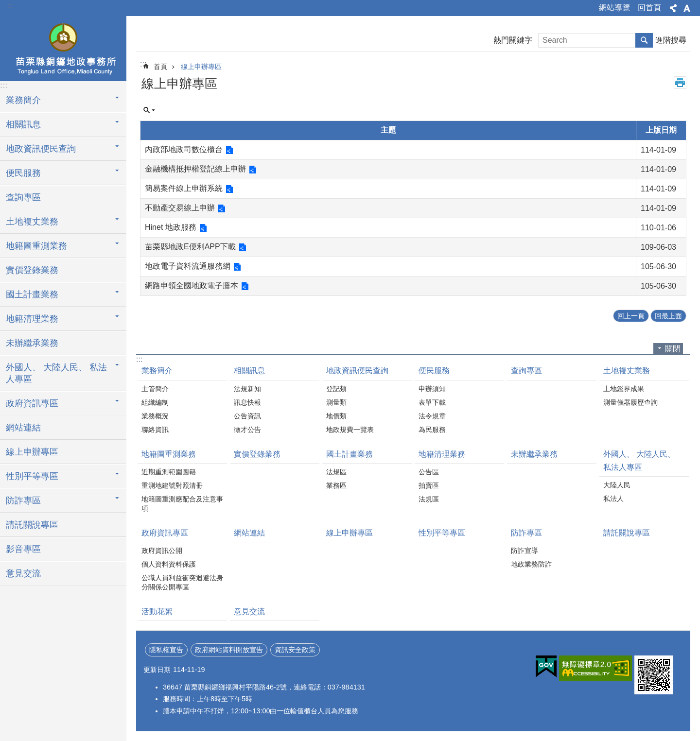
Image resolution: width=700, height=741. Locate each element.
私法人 (613, 499)
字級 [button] (687, 8)
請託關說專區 (32, 525)
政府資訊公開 (162, 551)
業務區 (336, 485)
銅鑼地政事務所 (63, 47)
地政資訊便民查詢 (41, 149)
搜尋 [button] (644, 40)
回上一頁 (631, 316)
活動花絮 (157, 612)
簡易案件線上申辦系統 (184, 188)
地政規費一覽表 (350, 430)
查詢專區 (23, 197)
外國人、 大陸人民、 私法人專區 (56, 373)
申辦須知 (432, 389)
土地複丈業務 (32, 222)
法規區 (336, 472)
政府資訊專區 (32, 403)
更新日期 (157, 670)
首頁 (160, 67)
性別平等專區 (32, 476)
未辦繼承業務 (32, 343)
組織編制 (155, 402)
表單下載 (432, 402)
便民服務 (23, 173)
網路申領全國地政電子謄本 (192, 285)
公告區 (429, 472)
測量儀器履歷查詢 (630, 402)
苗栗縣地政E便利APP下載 (190, 247)
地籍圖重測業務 (36, 246)
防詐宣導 (525, 551)
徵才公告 (247, 430)
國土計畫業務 (32, 294)
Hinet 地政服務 (171, 227)
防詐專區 (23, 500)
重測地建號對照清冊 (172, 485)
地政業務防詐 (531, 564)
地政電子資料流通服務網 (188, 266)
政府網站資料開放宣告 (229, 650)
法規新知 (247, 389)
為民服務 (432, 430)
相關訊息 (23, 124)
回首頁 (649, 8)
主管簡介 (155, 389)
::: (10, 6)
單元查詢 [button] (149, 110)
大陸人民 (617, 485)
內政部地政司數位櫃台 (184, 149)
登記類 (336, 389)
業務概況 (155, 416)
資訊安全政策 (295, 650)
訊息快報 (247, 402)
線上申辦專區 (32, 452)
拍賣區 (429, 485)
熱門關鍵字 (513, 40)
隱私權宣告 (166, 650)
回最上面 (668, 316)
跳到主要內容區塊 (5, 5)
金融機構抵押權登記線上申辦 (195, 169)
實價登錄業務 (32, 270)
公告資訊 (247, 416)
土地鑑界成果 (624, 389)
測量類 (336, 402)
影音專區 (23, 549)
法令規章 (432, 416)
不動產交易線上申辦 (180, 208)
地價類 (336, 416)
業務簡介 (23, 100)
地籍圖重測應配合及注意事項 (182, 504)
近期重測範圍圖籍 (169, 472)
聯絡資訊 (155, 430)
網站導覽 (614, 8)
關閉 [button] (673, 349)
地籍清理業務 (32, 319)
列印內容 (680, 83)
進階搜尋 (671, 40)
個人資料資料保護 (169, 564)
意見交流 (23, 573)
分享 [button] (673, 8)
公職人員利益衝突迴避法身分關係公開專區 (182, 582)
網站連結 (23, 428)
